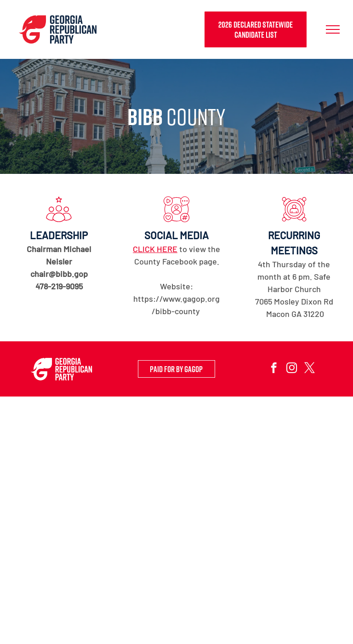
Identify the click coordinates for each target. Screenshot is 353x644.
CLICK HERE (155, 249)
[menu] (333, 29)
